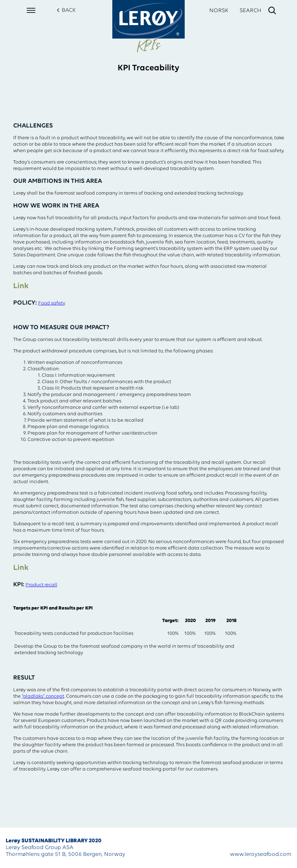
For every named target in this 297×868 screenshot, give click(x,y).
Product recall (42, 585)
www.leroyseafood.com (261, 854)
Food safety (52, 303)
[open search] (258, 11)
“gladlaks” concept (43, 696)
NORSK (219, 11)
